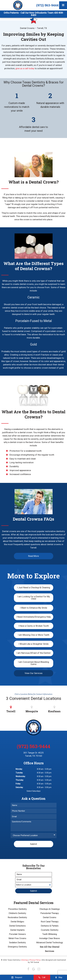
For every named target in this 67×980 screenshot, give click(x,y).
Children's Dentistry (17, 913)
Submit (33, 844)
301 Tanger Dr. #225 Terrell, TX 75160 (33, 754)
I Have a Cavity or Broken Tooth (34, 626)
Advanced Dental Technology (50, 943)
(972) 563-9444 (47, 5)
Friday (18, 784)
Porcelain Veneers (17, 934)
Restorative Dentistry (17, 917)
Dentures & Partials (50, 926)
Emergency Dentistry (17, 947)
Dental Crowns (50, 917)
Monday (19, 769)
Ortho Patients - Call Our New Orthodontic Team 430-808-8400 (34, 14)
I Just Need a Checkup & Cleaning (34, 588)
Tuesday (19, 773)
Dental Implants (17, 930)
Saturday (19, 787)
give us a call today (25, 68)
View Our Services (34, 673)
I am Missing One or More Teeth (34, 635)
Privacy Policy (35, 960)
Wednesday (20, 776)
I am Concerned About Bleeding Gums (33, 663)
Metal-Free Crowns (17, 938)
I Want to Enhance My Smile (33, 608)
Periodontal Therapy (50, 913)
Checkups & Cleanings (50, 909)
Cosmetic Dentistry (50, 930)
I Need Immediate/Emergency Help (33, 617)
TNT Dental (35, 962)
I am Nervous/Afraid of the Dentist (33, 653)
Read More (33, 556)
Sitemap (25, 960)
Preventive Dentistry (17, 909)
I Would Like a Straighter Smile (33, 644)
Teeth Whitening (50, 934)
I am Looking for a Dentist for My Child (34, 598)
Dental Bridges (17, 922)
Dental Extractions (17, 926)
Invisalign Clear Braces (50, 938)
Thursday (19, 780)
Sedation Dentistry (17, 943)
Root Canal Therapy (50, 922)
